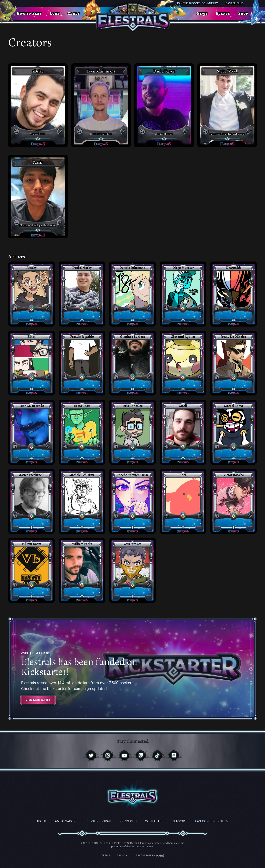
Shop (243, 13)
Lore (55, 13)
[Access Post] (31, 294)
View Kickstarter (38, 700)
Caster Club (234, 3)
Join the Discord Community (197, 3)
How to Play (29, 13)
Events (223, 13)
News (202, 13)
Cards (74, 13)
